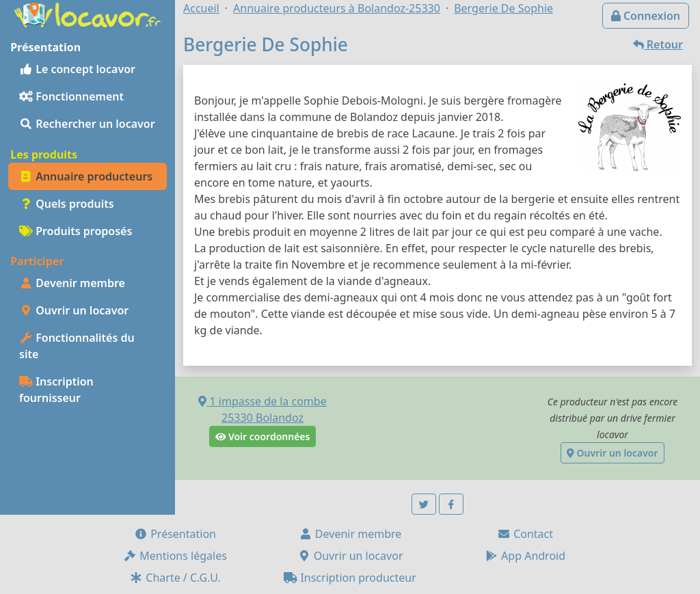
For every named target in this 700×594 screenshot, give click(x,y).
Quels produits (67, 204)
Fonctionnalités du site (77, 346)
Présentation (175, 534)
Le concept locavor (77, 69)
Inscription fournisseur (56, 390)
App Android (525, 556)
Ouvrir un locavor (74, 310)
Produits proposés (76, 231)
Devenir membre (72, 283)
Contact (525, 534)
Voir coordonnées (263, 436)
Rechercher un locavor (87, 124)
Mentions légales (175, 556)
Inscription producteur (350, 578)
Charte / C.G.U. (175, 578)
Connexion (646, 16)
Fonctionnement (71, 96)
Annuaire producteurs (86, 176)
